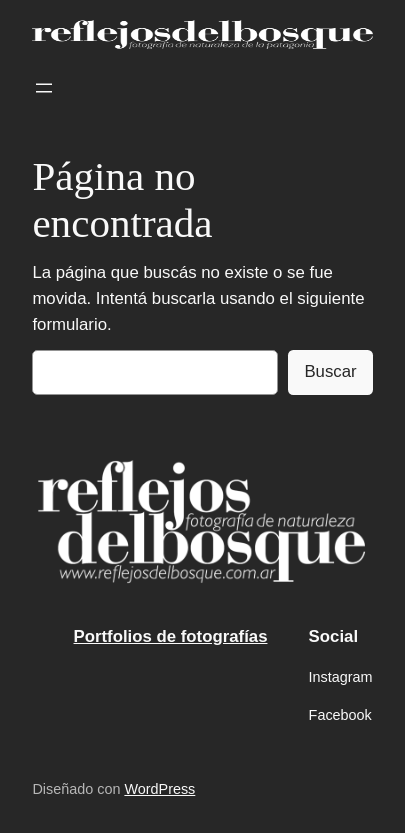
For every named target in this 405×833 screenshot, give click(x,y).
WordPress (159, 789)
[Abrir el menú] (44, 88)
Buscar (330, 371)
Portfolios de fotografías (171, 636)
